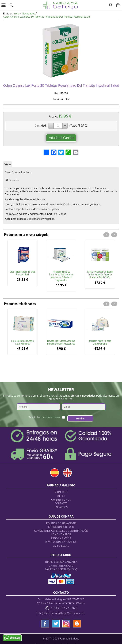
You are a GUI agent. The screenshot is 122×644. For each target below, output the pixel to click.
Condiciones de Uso (61, 527)
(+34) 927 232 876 (64, 608)
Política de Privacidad (61, 523)
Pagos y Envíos (61, 538)
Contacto (61, 504)
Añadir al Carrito (61, 138)
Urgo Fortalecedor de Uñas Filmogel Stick (22, 273)
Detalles (7, 164)
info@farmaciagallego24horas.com (61, 613)
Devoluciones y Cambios (61, 542)
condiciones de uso (51, 417)
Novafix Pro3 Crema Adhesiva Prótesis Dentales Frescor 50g (61, 342)
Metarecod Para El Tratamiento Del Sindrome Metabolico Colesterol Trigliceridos (61, 276)
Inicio (61, 496)
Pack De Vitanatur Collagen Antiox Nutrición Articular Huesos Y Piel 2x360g (100, 274)
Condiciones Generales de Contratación (61, 531)
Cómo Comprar (61, 535)
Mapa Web (61, 492)
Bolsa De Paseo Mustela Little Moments (22, 342)
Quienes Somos (61, 500)
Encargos (61, 507)
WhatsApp (12, 638)
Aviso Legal (61, 546)
